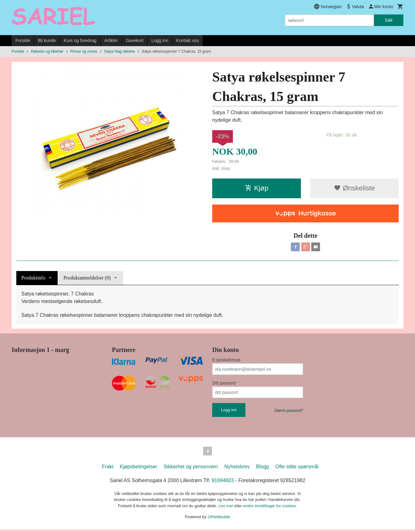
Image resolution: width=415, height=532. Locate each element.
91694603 (223, 483)
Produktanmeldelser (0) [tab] (87, 279)
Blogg (263, 469)
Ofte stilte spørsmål (297, 469)
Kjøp (257, 188)
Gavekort (135, 40)
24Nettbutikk (219, 519)
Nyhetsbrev (237, 469)
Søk (389, 20)
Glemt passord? (289, 412)
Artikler (111, 40)
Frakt (108, 469)
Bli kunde (47, 40)
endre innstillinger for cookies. (270, 508)
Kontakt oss (188, 40)
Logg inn (160, 40)
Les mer (226, 508)
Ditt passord (224, 384)
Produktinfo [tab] (33, 279)
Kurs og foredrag (80, 40)
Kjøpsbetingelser (138, 469)
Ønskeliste (354, 188)
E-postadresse (226, 361)
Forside (23, 40)
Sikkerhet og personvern (191, 469)
